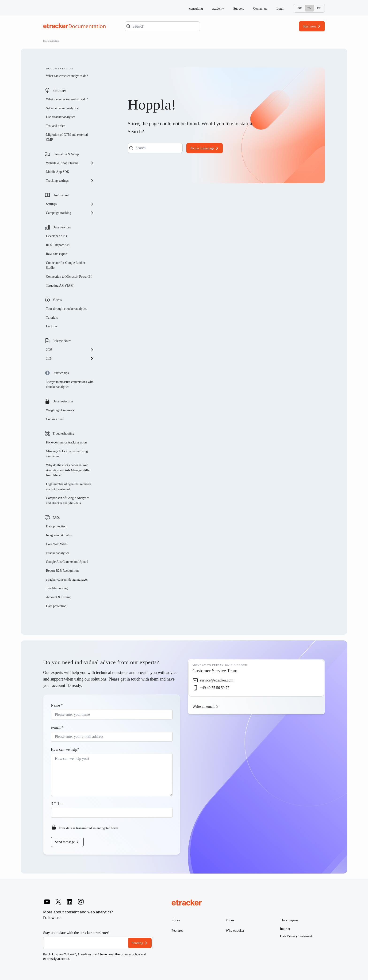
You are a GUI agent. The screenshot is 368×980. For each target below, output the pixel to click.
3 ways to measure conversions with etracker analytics (70, 384)
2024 (70, 359)
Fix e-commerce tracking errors (67, 442)
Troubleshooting (63, 433)
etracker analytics (57, 553)
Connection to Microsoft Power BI (69, 277)
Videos (57, 300)
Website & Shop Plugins (70, 163)
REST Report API (58, 245)
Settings (70, 204)
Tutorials (52, 318)
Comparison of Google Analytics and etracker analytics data (68, 501)
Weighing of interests (60, 410)
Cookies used (55, 419)
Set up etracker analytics (62, 108)
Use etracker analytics (61, 117)
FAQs (56, 518)
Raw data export (57, 254)
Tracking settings (70, 181)
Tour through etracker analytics (67, 309)
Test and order (55, 126)
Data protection (63, 401)
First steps (59, 90)
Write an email (203, 706)
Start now (310, 26)
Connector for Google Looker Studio (66, 265)
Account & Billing (58, 597)
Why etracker (235, 931)
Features (177, 931)
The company (289, 920)
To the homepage (202, 148)
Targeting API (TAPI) (60, 286)
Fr (319, 8)
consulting (196, 9)
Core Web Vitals (57, 544)
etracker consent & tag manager (67, 580)
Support (238, 9)
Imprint (285, 929)
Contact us (260, 9)
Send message (65, 842)
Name (57, 705)
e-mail (57, 727)
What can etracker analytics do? (67, 76)
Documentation (51, 41)
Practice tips (61, 373)
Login (280, 9)
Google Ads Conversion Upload (67, 562)
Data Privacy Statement (296, 936)
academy (218, 9)
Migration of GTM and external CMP (67, 137)
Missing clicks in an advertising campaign (67, 454)
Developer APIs (56, 236)
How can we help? (65, 749)
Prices (176, 920)
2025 (70, 350)
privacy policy (130, 954)
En (309, 8)
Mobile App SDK (58, 172)
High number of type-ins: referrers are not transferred (69, 487)
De (300, 8)
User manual (61, 195)
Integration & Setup (66, 154)
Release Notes (62, 341)
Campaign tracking (70, 213)
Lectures (52, 326)
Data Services (62, 227)
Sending (137, 943)
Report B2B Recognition (62, 571)
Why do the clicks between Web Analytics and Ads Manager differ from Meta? (68, 470)
